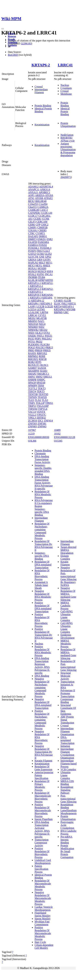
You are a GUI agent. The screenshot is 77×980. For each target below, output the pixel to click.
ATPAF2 (48, 198)
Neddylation (67, 135)
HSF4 (50, 271)
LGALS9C (34, 312)
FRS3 (40, 251)
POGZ (32, 347)
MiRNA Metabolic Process (66, 644)
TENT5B (33, 394)
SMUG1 (48, 377)
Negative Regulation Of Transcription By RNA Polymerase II (44, 752)
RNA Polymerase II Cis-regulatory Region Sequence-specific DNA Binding (44, 508)
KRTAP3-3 (36, 298)
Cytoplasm (66, 88)
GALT (47, 251)
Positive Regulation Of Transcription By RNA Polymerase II (44, 635)
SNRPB (32, 380)
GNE (42, 257)
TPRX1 (49, 403)
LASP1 (32, 306)
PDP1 (38, 339)
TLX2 (38, 400)
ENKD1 (42, 239)
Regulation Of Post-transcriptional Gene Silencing (68, 666)
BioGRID (13, 55)
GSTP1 (47, 260)
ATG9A (49, 195)
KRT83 (49, 280)
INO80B (33, 277)
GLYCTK (33, 257)
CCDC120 (47, 213)
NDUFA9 (33, 324)
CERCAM (42, 222)
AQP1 (31, 195)
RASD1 (32, 353)
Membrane (66, 94)
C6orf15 (32, 207)
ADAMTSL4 (46, 187)
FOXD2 (43, 245)
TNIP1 (32, 403)
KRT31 (72, 304)
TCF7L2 (33, 388)
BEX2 (31, 201)
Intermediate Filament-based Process (68, 764)
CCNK (46, 219)
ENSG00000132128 (64, 437)
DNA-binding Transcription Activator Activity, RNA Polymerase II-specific (42, 829)
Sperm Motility (43, 919)
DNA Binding (42, 676)
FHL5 (64, 304)
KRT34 (58, 306)
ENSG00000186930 (39, 437)
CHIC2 (45, 225)
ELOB (68, 301)
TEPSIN (32, 397)
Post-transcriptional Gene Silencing (68, 799)
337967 (32, 430)
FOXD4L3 (46, 248)
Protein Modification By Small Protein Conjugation (67, 851)
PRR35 (47, 350)
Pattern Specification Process (41, 869)
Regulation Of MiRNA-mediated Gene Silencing (68, 654)
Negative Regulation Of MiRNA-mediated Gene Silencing (68, 594)
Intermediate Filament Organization (67, 731)
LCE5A (32, 309)
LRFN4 (44, 312)
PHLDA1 (47, 339)
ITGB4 (41, 277)
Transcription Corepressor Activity (42, 843)
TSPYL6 (43, 409)
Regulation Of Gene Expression (43, 768)
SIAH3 (43, 371)
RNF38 (43, 359)
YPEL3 (32, 418)
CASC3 (44, 210)
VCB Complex (68, 769)
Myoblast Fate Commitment (42, 923)
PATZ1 (49, 336)
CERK (32, 225)
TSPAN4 (33, 409)
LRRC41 (65, 65)
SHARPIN (34, 371)
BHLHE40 (41, 201)
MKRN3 (33, 321)
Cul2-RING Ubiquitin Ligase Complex (67, 628)
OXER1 (32, 336)
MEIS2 (32, 318)
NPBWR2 (33, 330)
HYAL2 (32, 274)
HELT (42, 263)
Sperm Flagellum (44, 819)
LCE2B (40, 306)
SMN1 (32, 377)
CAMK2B (34, 210)
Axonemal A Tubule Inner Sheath (41, 585)
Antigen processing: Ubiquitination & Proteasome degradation (68, 149)
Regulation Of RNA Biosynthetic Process (42, 575)
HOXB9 (42, 268)
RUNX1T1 (34, 365)
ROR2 (31, 362)
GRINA (32, 260)
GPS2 (48, 257)
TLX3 (45, 400)
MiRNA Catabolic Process (65, 606)
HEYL (39, 266)
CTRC (32, 233)
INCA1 (49, 274)
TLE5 (31, 400)
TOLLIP (40, 403)
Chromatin (40, 453)
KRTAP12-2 (37, 286)
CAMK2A (43, 207)
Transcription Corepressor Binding (67, 699)
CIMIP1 (32, 227)
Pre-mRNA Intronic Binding (66, 840)
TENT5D (43, 394)
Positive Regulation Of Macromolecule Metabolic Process (43, 933)
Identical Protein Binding (65, 111)
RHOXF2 (33, 359)
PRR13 (49, 347)
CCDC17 (33, 216)
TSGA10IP (43, 406)
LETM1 (41, 309)
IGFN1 (41, 274)
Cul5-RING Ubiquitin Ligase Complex (67, 616)
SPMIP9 (32, 385)
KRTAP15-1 (37, 292)
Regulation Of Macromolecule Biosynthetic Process (43, 797)
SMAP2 (32, 374)
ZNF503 (32, 424)
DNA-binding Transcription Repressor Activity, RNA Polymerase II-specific (42, 666)
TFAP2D (42, 397)
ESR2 (50, 239)
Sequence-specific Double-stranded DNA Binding (43, 470)
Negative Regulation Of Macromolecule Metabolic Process (43, 898)
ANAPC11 (34, 189)
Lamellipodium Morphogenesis (68, 812)
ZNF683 (32, 426)
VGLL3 (32, 415)
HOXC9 (42, 271)
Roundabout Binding (67, 806)
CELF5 (32, 222)
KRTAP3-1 (68, 306)
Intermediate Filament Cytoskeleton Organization (67, 753)
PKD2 (39, 342)
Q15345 (58, 441)
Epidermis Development (67, 636)
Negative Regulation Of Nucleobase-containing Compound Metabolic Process (42, 687)
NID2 (41, 327)
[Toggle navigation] (3, 29)
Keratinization (42, 125)
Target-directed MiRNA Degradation (68, 550)
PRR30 (39, 350)
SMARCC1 (43, 374)
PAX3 (31, 339)
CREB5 (42, 230)
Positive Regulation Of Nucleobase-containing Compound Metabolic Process (42, 720)
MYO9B (71, 309)
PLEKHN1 (34, 345)
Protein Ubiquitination (68, 125)
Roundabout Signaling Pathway (67, 790)
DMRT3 (32, 239)
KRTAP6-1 (34, 304)
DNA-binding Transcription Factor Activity (42, 459)
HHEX (46, 266)
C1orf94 (43, 204)
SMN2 (39, 377)
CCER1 (37, 219)
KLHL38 (33, 280)
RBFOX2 (42, 353)
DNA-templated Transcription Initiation (67, 742)
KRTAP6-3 (46, 304)
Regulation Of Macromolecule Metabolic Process (43, 885)
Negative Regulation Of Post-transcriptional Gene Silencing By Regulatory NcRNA (68, 576)
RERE (42, 356)
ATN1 (31, 198)
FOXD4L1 (34, 248)
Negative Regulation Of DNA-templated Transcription (43, 704)
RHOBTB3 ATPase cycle (67, 139)
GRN (40, 260)
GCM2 (40, 254)
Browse (12, 36)
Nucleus (65, 85)
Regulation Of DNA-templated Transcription (43, 565)
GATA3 (32, 254)
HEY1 (49, 263)
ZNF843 (42, 426)
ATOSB (39, 198)
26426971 (66, 177)
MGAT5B (41, 318)
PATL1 (41, 336)
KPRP (42, 280)
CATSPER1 (34, 213)
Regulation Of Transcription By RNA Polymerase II (44, 546)
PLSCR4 (45, 345)
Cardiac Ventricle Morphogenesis (44, 908)
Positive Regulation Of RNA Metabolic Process (43, 651)
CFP (38, 225)
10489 (57, 430)
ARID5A (40, 195)
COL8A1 (33, 230)
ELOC (57, 304)
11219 (31, 434)
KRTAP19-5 (35, 295)
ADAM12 (33, 187)
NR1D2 (43, 330)
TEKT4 (32, 391)
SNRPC (41, 380)
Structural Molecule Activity (66, 676)
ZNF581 (42, 424)
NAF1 (41, 321)
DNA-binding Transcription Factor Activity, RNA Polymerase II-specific (44, 483)
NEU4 (42, 324)
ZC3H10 (33, 421)
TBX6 (41, 385)
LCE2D (49, 306)
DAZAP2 (33, 236)
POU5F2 (40, 347)
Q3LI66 (32, 441)
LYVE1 (42, 315)
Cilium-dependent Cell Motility (44, 946)
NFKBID (33, 327)
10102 (57, 434)
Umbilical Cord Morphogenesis (43, 862)
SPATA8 (41, 383)
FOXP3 (32, 251)
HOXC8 (32, 271)
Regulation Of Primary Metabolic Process (42, 786)
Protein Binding (43, 106)
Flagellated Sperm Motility (43, 914)
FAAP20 (33, 242)
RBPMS (58, 312)
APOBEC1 (44, 192)
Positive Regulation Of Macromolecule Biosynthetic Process (43, 810)
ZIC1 (41, 421)
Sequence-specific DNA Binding (42, 556)
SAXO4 (42, 368)
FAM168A (43, 242)
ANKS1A (45, 189)
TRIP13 (32, 406)
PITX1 (32, 342)
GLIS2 (48, 254)
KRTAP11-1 (35, 283)
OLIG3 (39, 333)
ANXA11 (33, 192)
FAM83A (33, 245)
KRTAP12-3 (35, 289)
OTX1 (47, 333)
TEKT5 (41, 391)
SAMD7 (32, 368)
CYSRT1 (40, 233)
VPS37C (41, 415)
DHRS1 (43, 236)
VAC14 (32, 412)
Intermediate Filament (41, 91)
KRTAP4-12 (38, 301)
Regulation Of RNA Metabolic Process (43, 494)
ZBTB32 (41, 418)
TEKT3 (42, 388)
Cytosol (39, 87)
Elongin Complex (65, 557)
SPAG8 (32, 383)
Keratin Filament (43, 761)
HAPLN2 (33, 263)
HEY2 (31, 266)
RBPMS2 (33, 356)
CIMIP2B (42, 227)
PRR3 (31, 350)
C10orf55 (33, 204)
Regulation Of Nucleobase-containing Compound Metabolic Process (42, 531)
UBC (66, 312)
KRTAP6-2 (41, 65)
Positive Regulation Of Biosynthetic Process (42, 853)
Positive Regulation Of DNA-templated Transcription (43, 607)
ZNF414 (48, 421)
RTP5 (38, 362)
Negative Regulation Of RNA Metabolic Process (43, 595)
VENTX (41, 412)
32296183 (26, 43)
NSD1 (31, 333)
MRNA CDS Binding (67, 783)
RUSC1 (44, 365)
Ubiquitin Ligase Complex (65, 775)
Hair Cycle (40, 942)
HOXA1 (32, 268)
